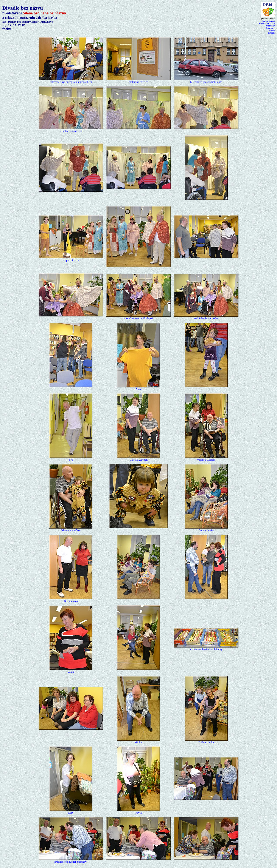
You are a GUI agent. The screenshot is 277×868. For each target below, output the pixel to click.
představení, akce (267, 23)
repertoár (270, 26)
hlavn (269, 21)
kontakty (271, 28)
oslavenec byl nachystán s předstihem (71, 82)
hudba (272, 30)
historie (271, 33)
